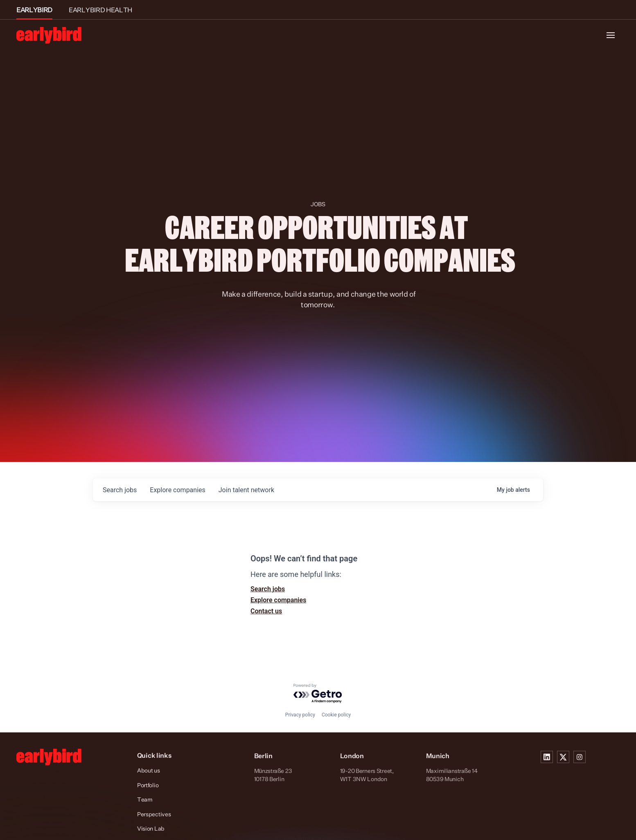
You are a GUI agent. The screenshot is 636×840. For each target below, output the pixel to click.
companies (177, 490)
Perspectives (154, 814)
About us (149, 770)
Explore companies (278, 600)
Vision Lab (151, 828)
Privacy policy (300, 715)
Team (145, 799)
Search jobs (268, 589)
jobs (120, 490)
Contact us (266, 611)
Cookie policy (336, 715)
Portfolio (148, 785)
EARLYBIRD (34, 10)
